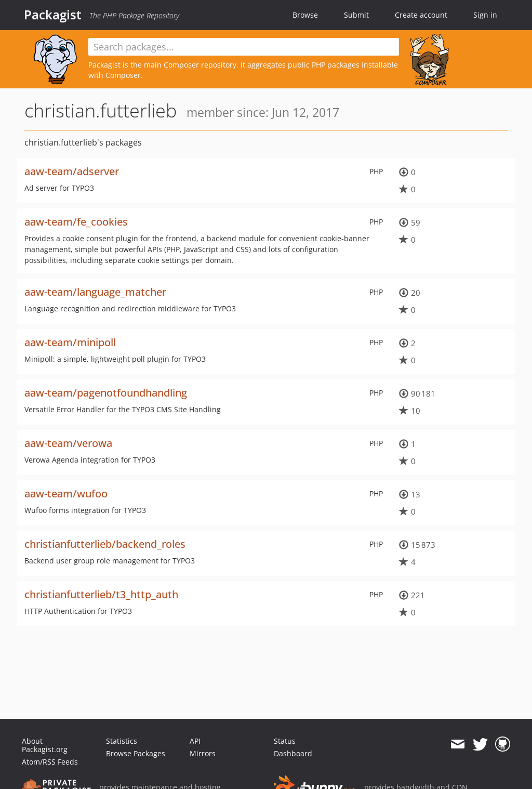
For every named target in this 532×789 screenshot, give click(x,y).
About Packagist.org (45, 745)
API (195, 741)
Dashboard (293, 753)
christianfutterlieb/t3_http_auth (101, 594)
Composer (181, 65)
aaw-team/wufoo (66, 494)
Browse (305, 15)
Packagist (53, 15)
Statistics (122, 741)
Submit (356, 15)
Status (285, 741)
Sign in (485, 15)
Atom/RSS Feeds (50, 762)
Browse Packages (136, 753)
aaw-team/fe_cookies (76, 222)
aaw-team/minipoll (70, 342)
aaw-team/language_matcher (95, 292)
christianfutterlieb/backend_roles (105, 544)
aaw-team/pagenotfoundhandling (106, 393)
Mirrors (203, 753)
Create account (421, 15)
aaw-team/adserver (72, 171)
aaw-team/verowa (68, 443)
